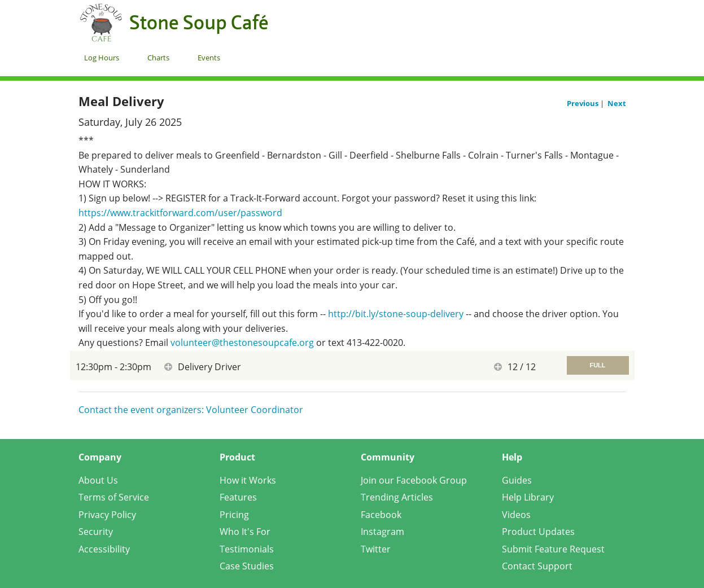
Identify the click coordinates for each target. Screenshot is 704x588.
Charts (158, 58)
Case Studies (247, 566)
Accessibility (104, 549)
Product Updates (538, 532)
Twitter (376, 549)
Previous (583, 103)
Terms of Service (114, 497)
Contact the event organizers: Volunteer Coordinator (191, 410)
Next (617, 103)
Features (238, 497)
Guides (517, 480)
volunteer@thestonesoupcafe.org (242, 343)
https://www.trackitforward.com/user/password (180, 213)
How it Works (248, 480)
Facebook (381, 515)
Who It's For (245, 532)
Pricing (234, 515)
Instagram (382, 532)
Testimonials (247, 549)
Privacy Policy (107, 515)
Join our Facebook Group (414, 480)
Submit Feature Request (553, 549)
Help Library (528, 497)
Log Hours (102, 58)
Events (209, 58)
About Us (98, 480)
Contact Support (537, 566)
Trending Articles (397, 497)
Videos (516, 515)
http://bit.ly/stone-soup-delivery (396, 314)
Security (96, 532)
